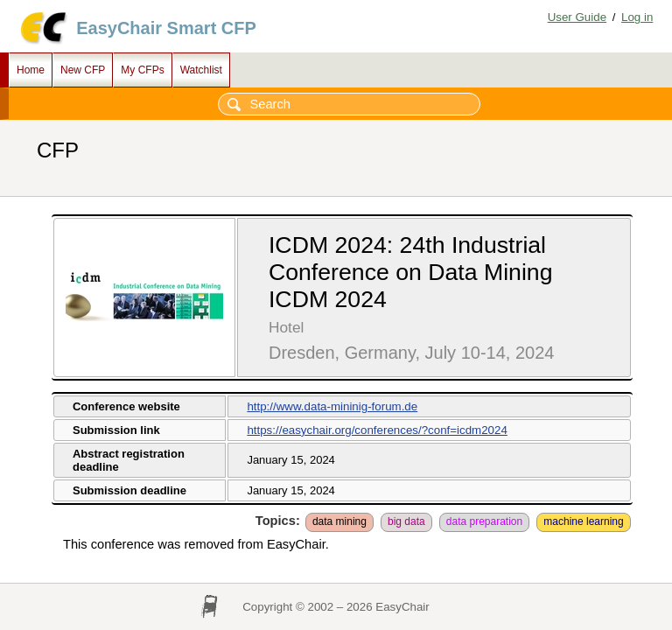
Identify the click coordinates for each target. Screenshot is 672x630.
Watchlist (201, 70)
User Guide (577, 17)
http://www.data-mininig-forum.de (332, 406)
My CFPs (142, 70)
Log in (637, 17)
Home (31, 70)
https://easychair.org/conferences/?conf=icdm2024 (377, 430)
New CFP (83, 70)
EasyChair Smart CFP (166, 28)
